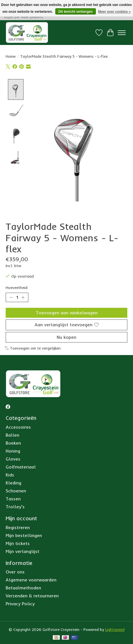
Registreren (18, 528)
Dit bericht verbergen (76, 12)
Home (11, 56)
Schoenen (16, 491)
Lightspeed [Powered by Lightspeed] (115, 630)
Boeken (13, 443)
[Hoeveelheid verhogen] (23, 298)
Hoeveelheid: (17, 288)
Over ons (15, 572)
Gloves (13, 459)
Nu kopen (66, 337)
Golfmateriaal (21, 467)
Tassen (13, 499)
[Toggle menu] (122, 33)
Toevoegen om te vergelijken (33, 348)
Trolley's (15, 507)
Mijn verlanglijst (23, 552)
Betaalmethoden (23, 588)
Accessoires (18, 428)
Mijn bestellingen (24, 536)
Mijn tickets (18, 544)
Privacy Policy (20, 604)
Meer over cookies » (114, 12)
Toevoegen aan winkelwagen (67, 313)
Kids (10, 475)
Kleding (13, 483)
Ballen (12, 435)
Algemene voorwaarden (31, 580)
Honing (13, 451)
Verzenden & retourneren (32, 596)
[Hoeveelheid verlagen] (11, 298)
